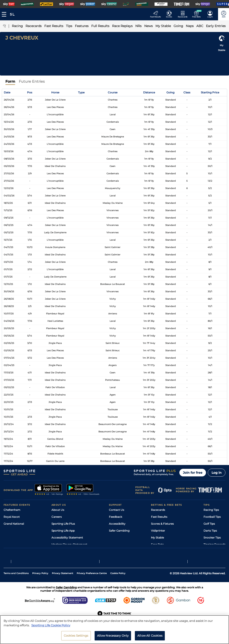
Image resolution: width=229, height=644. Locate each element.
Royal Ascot (12, 517)
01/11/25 (8, 269)
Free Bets (157, 544)
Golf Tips (209, 524)
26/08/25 (9, 299)
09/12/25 (9, 218)
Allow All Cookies (150, 639)
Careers (57, 517)
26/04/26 (9, 100)
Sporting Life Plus (63, 524)
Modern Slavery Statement (69, 544)
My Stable (157, 538)
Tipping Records (214, 544)
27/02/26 (9, 174)
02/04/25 (9, 365)
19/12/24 (8, 439)
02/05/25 (9, 343)
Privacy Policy (40, 584)
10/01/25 (8, 409)
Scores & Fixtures (162, 524)
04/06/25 (9, 321)
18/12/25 (8, 203)
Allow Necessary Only (113, 639)
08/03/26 (9, 159)
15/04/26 (9, 122)
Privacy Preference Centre (92, 584)
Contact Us (117, 510)
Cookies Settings (76, 639)
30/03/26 (9, 129)
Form (10, 81)
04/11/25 (8, 247)
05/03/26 (9, 166)
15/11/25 (8, 240)
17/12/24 (8, 454)
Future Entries (32, 81)
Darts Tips (210, 531)
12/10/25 (8, 284)
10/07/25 (9, 314)
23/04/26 (9, 115)
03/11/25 (8, 262)
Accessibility (117, 524)
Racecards (158, 510)
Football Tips (212, 517)
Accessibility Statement (67, 538)
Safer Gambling (119, 531)
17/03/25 (9, 373)
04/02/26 (9, 196)
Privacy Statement (63, 584)
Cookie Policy (118, 584)
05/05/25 (9, 336)
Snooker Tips (212, 538)
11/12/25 (8, 210)
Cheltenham (12, 510)
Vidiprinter (158, 531)
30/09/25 (9, 291)
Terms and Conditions (16, 584)
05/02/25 (9, 387)
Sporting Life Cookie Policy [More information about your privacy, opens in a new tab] (51, 628)
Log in (217, 473)
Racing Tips (211, 510)
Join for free (193, 473)
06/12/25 (9, 225)
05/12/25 (9, 233)
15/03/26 (9, 151)
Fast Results (159, 517)
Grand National (14, 524)
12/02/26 (9, 188)
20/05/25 (9, 328)
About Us (58, 510)
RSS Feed (58, 551)
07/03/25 (9, 380)
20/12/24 (9, 424)
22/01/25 (9, 395)
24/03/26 (9, 137)
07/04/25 (9, 358)
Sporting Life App (63, 531)
